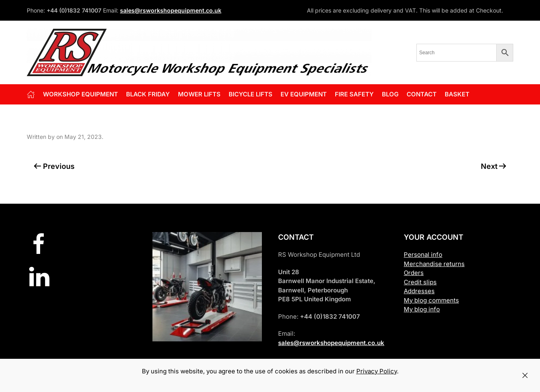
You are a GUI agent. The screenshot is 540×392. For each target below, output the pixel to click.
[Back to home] (199, 52)
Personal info (423, 255)
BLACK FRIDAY (148, 94)
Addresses (419, 291)
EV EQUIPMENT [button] (304, 94)
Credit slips (420, 282)
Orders (414, 273)
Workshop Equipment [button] (80, 94)
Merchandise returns (434, 264)
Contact (422, 94)
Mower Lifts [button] (199, 94)
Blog (390, 94)
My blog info (422, 309)
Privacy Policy (377, 371)
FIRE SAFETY (354, 94)
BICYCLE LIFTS (251, 94)
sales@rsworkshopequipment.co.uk (171, 10)
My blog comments (431, 300)
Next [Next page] (494, 166)
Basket (457, 94)
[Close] (525, 375)
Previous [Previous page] (54, 166)
